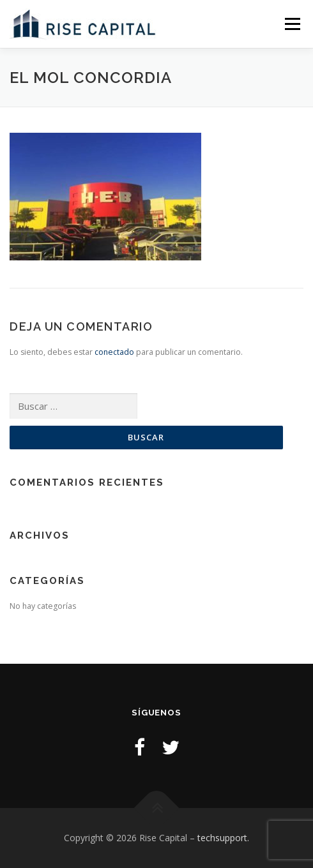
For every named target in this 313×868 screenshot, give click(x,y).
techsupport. (223, 838)
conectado (114, 352)
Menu (292, 24)
